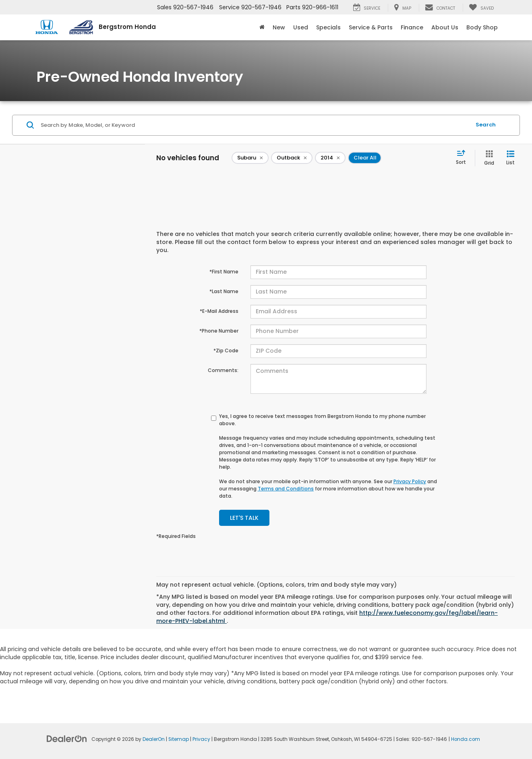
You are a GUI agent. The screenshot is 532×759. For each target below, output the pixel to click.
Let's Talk (244, 518)
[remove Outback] (292, 158)
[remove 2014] (330, 158)
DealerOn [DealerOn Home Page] (154, 739)
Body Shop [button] (482, 27)
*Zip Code (226, 351)
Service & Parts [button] (371, 27)
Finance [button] (412, 27)
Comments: (223, 370)
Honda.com (466, 739)
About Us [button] (445, 27)
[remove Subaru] (250, 158)
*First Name (224, 272)
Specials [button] (328, 27)
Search (486, 125)
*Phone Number (219, 331)
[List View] (510, 158)
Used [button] (301, 27)
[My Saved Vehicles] (481, 8)
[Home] (262, 27)
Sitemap (179, 739)
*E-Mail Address (219, 311)
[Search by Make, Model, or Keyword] (255, 125)
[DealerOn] (67, 738)
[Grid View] (487, 158)
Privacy (201, 739)
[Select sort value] (463, 158)
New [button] (279, 27)
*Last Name (224, 291)
